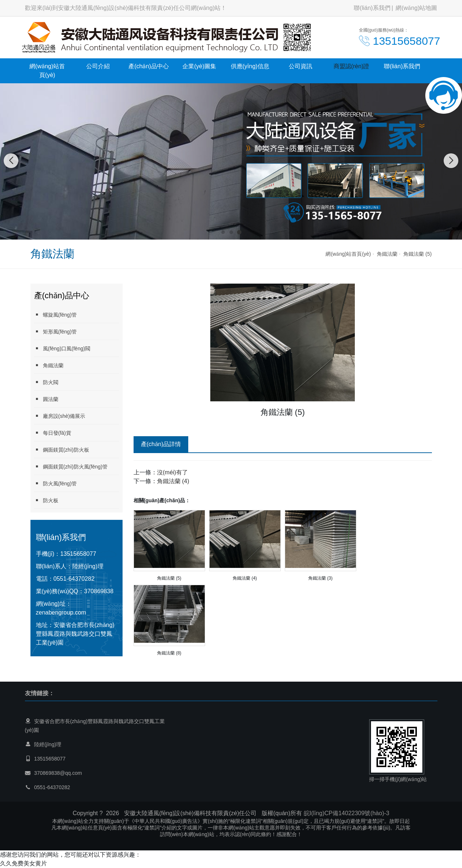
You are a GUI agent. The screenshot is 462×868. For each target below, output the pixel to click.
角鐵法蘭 (387, 254)
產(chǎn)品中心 (148, 66)
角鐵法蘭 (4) (173, 481)
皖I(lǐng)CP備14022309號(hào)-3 (347, 813)
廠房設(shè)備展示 (60, 416)
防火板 (46, 500)
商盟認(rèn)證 (352, 66)
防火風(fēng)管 (56, 483)
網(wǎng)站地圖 (416, 8)
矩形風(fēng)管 (56, 331)
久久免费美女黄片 (23, 863)
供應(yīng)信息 (250, 66)
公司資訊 (301, 66)
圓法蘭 (46, 399)
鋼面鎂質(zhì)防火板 (62, 450)
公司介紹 (98, 66)
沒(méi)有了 (172, 472)
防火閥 (46, 382)
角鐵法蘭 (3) (320, 578)
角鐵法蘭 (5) (417, 254)
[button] (223, 232)
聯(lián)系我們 (372, 8)
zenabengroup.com (61, 612)
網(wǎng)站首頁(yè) (47, 71)
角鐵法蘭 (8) (169, 653)
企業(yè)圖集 (199, 66)
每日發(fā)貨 (53, 433)
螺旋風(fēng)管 (56, 315)
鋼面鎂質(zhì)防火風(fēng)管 (71, 466)
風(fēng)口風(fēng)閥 (62, 348)
